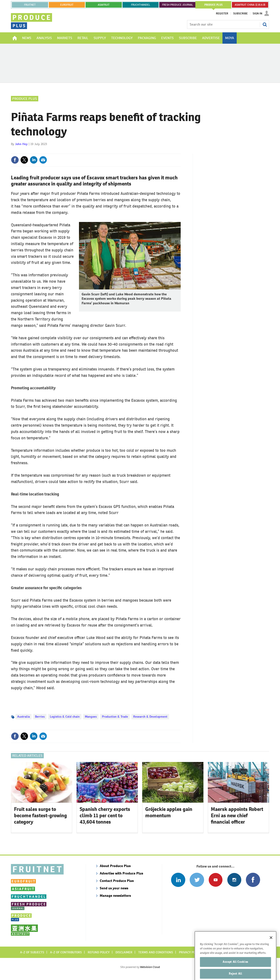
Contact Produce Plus (117, 881)
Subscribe (240, 14)
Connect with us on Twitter (197, 880)
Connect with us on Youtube (216, 880)
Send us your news (114, 888)
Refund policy (99, 952)
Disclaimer (124, 952)
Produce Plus (25, 99)
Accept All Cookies (235, 970)
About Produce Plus (115, 866)
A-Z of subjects (32, 952)
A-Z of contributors (66, 952)
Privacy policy (190, 952)
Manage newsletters (115, 896)
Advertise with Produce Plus (121, 873)
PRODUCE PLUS (213, 5)
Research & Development (150, 717)
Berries (40, 717)
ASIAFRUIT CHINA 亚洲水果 (250, 5)
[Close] (271, 946)
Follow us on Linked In (178, 880)
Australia (24, 717)
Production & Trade (115, 717)
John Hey (21, 144)
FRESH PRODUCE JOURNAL (178, 5)
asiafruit (104, 5)
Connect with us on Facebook (253, 880)
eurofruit (67, 5)
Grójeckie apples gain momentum (169, 812)
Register (222, 14)
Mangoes (91, 717)
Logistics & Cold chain (65, 717)
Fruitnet (30, 5)
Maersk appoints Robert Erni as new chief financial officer (237, 816)
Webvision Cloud (150, 967)
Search (265, 24)
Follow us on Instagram (234, 880)
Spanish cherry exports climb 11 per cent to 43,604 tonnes (105, 816)
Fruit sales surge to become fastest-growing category (40, 816)
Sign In (257, 14)
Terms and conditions (156, 952)
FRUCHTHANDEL (141, 5)
